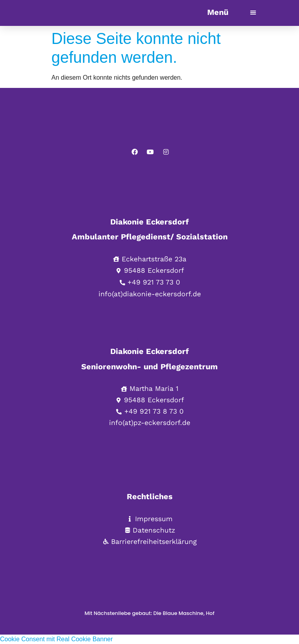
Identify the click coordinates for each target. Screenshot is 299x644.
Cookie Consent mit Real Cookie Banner (56, 639)
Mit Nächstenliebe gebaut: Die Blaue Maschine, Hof (150, 613)
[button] (253, 12)
